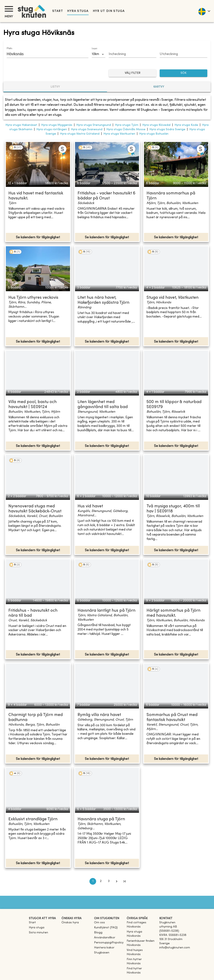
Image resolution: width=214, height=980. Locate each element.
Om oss (99, 923)
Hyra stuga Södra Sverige (167, 130)
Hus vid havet (90, 506)
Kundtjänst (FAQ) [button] (106, 928)
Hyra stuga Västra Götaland (80, 134)
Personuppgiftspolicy (109, 943)
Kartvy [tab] (159, 87)
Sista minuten (38, 933)
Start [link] (58, 11)
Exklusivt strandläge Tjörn (33, 819)
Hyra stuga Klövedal (156, 125)
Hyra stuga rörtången (52, 130)
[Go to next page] (117, 881)
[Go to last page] (125, 881)
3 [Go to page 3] (109, 881)
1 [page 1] (93, 881)
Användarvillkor (105, 938)
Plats (9, 48)
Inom (94, 49)
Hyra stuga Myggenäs (57, 125)
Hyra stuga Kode (186, 125)
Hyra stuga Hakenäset (21, 125)
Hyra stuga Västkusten (119, 134)
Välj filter (132, 73)
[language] (204, 11)
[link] (141, 927)
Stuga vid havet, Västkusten (173, 298)
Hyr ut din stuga (109, 11)
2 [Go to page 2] (101, 881)
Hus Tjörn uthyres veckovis (33, 298)
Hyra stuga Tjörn (127, 125)
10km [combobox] (95, 54)
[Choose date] (132, 54)
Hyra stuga (78, 11)
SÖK (183, 73)
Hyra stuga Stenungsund (94, 125)
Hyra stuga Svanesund (87, 130)
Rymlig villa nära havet (99, 715)
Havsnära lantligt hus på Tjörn (106, 611)
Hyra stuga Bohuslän (154, 134)
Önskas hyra (70, 923)
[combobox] (44, 54)
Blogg (98, 933)
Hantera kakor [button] (104, 948)
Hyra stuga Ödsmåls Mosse (126, 130)
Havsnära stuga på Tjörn (101, 819)
